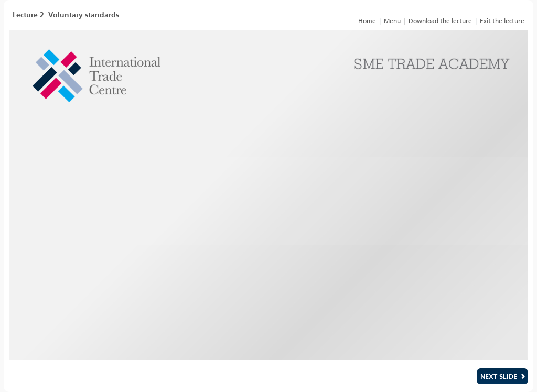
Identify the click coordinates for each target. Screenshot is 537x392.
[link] (367, 20)
